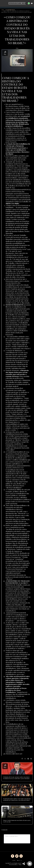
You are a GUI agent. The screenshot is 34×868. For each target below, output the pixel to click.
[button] (2, 3)
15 (5, 809)
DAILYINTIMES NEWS (10, 10)
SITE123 (16, 865)
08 (5, 788)
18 (5, 766)
